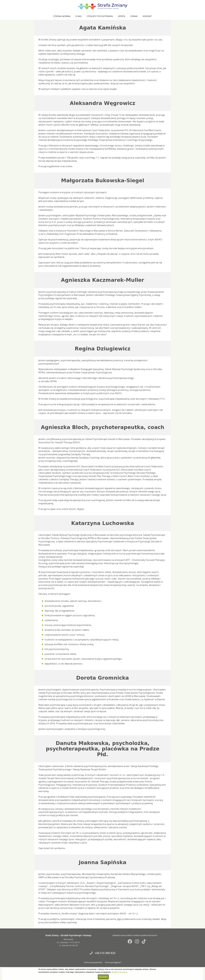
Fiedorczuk (161, 928)
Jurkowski (170, 928)
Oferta (122, 16)
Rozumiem (103, 977)
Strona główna (62, 16)
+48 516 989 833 (102, 953)
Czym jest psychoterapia (100, 16)
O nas (79, 16)
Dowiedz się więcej (119, 972)
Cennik (134, 16)
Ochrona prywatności (93, 962)
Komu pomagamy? (113, 962)
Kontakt (147, 16)
